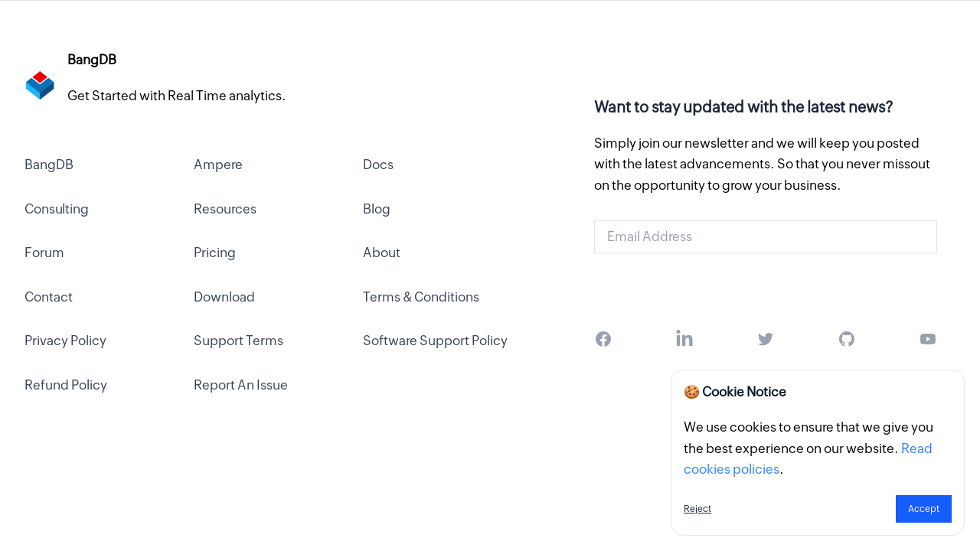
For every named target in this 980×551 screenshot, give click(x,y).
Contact (49, 297)
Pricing (215, 253)
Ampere (218, 165)
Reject (697, 509)
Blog (377, 209)
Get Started (766, 285)
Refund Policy (66, 385)
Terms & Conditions (421, 297)
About (382, 253)
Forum (44, 253)
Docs (378, 165)
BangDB (49, 165)
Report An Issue (241, 385)
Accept (924, 509)
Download (224, 297)
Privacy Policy (65, 341)
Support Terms (238, 341)
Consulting (57, 209)
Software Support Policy (435, 341)
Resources (225, 209)
